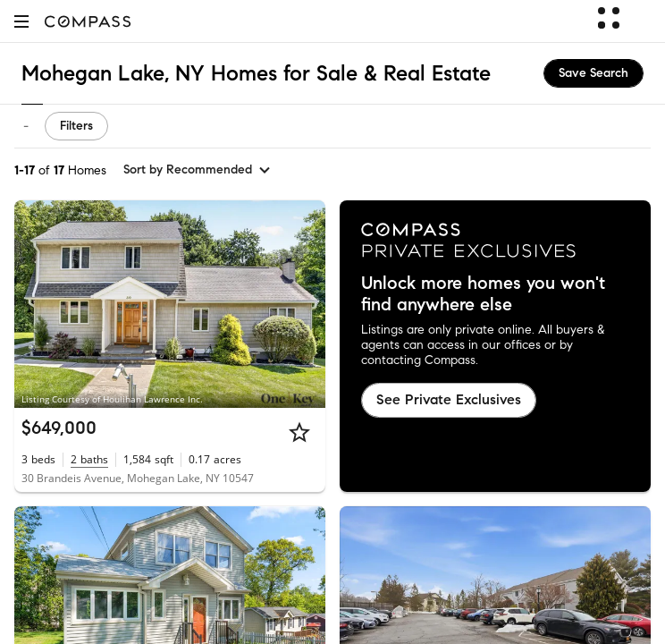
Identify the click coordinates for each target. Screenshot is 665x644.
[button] (21, 21)
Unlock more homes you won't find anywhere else (483, 294)
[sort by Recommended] (198, 170)
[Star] (299, 432)
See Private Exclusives (449, 399)
